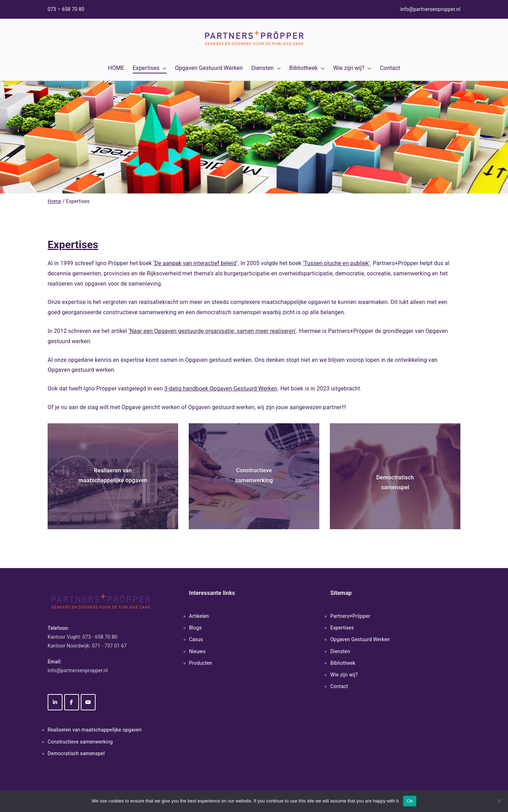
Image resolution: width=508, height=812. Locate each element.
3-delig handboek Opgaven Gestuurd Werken (221, 389)
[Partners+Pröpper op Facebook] (72, 702)
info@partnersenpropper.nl (430, 9)
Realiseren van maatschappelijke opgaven (95, 730)
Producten (201, 663)
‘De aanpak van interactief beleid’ (195, 263)
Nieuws (197, 651)
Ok (410, 801)
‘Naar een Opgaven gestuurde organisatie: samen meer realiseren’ (212, 331)
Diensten (266, 68)
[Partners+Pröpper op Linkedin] (55, 702)
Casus (196, 639)
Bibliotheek (307, 68)
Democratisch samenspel (76, 753)
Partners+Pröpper (350, 616)
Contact (390, 68)
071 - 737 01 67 (110, 646)
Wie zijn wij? (352, 68)
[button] (163, 68)
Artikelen (199, 616)
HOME (116, 68)
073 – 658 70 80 (66, 9)
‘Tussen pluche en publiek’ (337, 263)
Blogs (195, 628)
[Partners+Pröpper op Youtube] (88, 702)
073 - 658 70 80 (100, 637)
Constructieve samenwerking (80, 742)
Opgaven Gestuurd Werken (209, 68)
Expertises (150, 68)
